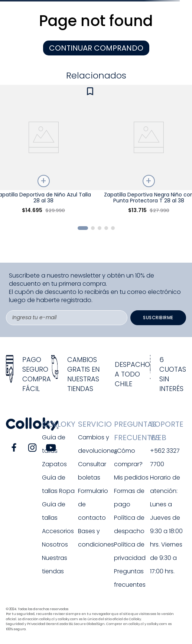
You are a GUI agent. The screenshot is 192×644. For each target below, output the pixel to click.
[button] (83, 228)
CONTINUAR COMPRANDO (96, 48)
